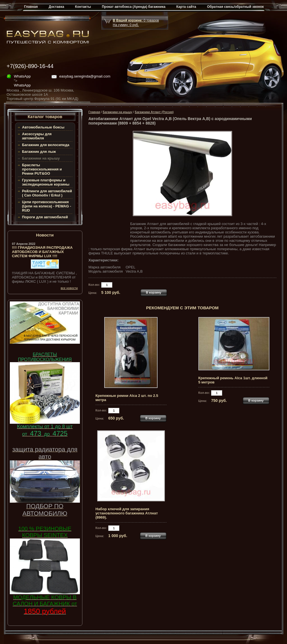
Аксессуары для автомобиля (37, 136)
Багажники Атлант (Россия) (154, 112)
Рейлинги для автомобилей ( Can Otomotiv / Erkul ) (47, 193)
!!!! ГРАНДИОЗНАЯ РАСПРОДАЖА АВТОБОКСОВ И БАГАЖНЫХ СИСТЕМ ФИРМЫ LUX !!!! (42, 252)
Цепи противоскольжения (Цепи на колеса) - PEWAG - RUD (47, 206)
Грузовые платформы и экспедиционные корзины (46, 182)
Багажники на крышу (118, 112)
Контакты (83, 7)
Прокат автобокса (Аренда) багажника (134, 7)
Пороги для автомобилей (45, 217)
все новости (69, 288)
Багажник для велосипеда (46, 145)
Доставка (56, 7)
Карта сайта (186, 7)
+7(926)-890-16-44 (30, 66)
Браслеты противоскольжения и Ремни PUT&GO (42, 169)
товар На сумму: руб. (136, 23)
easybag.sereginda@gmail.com (85, 76)
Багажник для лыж (39, 152)
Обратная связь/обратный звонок (235, 7)
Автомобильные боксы (43, 127)
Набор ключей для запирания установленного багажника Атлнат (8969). (127, 513)
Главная (31, 7)
